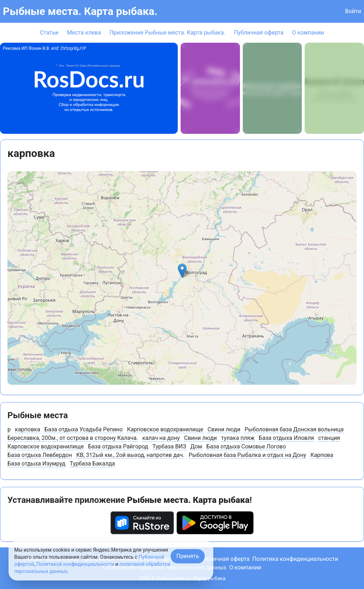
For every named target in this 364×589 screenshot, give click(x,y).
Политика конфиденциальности (295, 559)
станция (329, 438)
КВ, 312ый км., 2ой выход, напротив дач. (130, 455)
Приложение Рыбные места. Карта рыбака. (167, 33)
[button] (182, 271)
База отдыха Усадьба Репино (84, 429)
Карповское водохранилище (165, 429)
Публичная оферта (259, 33)
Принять (188, 556)
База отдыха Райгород (118, 446)
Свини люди (224, 429)
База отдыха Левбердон (40, 455)
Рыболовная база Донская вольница (294, 429)
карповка (28, 429)
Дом (196, 446)
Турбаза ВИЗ (169, 446)
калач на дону (161, 438)
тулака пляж (238, 438)
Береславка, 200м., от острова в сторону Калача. (73, 438)
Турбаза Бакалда (92, 464)
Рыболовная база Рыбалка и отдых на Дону (248, 455)
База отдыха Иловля (286, 438)
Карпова (322, 455)
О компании (308, 33)
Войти (353, 11)
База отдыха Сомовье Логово (246, 446)
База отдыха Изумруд (36, 464)
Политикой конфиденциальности (75, 564)
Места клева (84, 33)
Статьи (49, 33)
